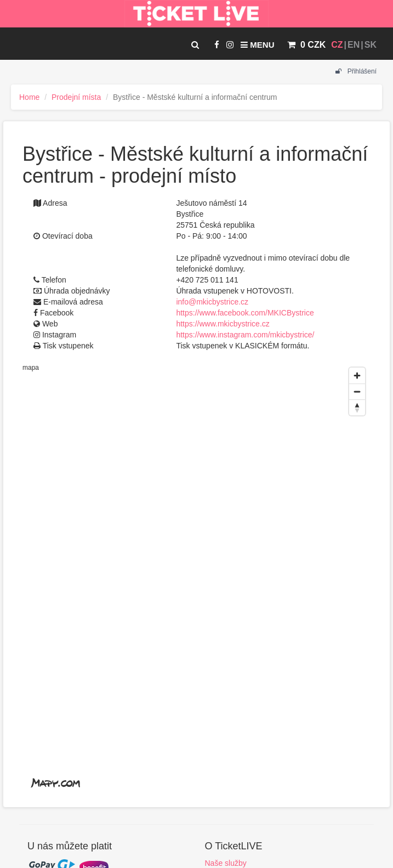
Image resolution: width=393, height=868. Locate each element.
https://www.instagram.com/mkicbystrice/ (245, 335)
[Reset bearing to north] (357, 407)
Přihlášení (356, 71)
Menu (257, 45)
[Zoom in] (357, 376)
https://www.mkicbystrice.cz (223, 324)
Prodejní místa (76, 97)
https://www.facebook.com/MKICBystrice (245, 313)
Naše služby (226, 863)
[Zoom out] (357, 391)
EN (354, 45)
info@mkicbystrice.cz (212, 302)
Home (29, 97)
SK (371, 45)
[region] (197, 579)
